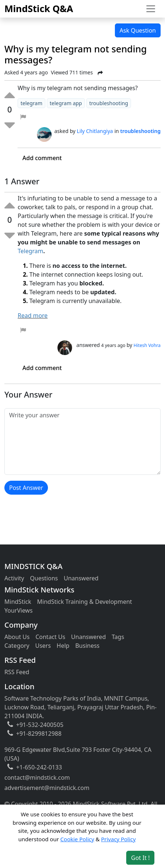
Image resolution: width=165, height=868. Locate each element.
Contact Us (50, 637)
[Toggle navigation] (151, 9)
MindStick (18, 602)
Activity (14, 578)
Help (63, 646)
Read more (33, 315)
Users (43, 646)
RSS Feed (17, 672)
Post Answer (26, 488)
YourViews (18, 610)
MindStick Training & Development (85, 602)
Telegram (30, 251)
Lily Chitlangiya (95, 131)
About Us (17, 637)
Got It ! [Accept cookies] (140, 858)
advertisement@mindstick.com (47, 788)
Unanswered (81, 578)
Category (17, 646)
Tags (118, 637)
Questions (44, 578)
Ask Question (138, 30)
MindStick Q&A (39, 8)
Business (87, 646)
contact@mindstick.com (37, 777)
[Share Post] (100, 73)
